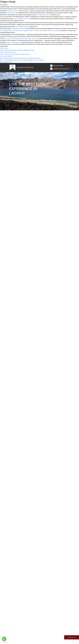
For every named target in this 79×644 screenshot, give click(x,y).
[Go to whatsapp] (4, 639)
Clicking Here (4, 48)
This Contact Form (6, 62)
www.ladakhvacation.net (44, 15)
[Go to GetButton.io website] (4, 642)
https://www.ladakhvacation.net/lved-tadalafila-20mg (17, 50)
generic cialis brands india (14, 42)
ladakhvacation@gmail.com (62, 69)
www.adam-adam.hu (7, 56)
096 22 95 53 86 (58, 66)
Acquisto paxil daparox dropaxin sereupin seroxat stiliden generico (20, 58)
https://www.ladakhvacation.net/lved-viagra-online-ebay (22, 38)
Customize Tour (72, 637)
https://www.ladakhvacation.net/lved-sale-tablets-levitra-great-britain (38, 30)
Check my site (11, 13)
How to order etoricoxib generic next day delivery (15, 54)
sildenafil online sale (13, 11)
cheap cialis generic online (8, 52)
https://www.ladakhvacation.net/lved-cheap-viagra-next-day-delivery (22, 60)
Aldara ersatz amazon (18, 28)
